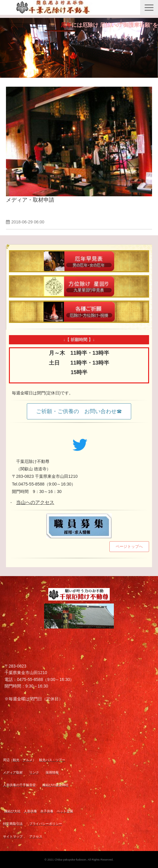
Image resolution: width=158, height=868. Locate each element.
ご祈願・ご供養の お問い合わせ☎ (79, 411)
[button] (149, 8)
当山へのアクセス (35, 502)
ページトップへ (129, 546)
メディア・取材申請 (30, 200)
